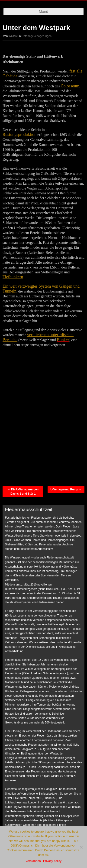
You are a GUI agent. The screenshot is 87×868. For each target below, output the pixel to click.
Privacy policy (52, 861)
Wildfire (13, 36)
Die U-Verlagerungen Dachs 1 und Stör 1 (23, 492)
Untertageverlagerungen (37, 36)
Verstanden (33, 861)
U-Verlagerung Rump (66, 489)
